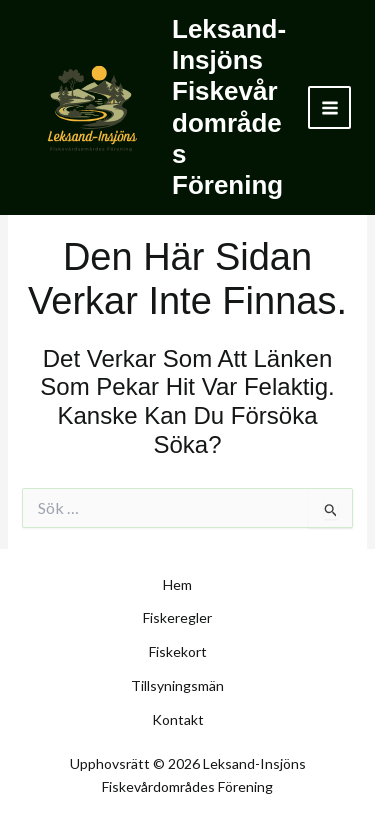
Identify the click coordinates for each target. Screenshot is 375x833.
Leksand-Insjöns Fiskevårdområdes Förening (229, 107)
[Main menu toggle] (329, 107)
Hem (177, 584)
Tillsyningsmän (177, 685)
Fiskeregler (177, 617)
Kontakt (178, 719)
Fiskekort (178, 651)
